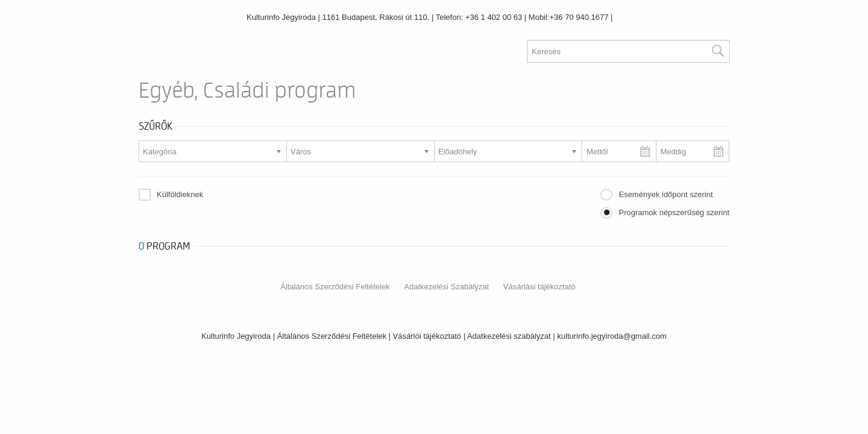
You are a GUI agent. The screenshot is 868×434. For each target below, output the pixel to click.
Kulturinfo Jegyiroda (281, 17)
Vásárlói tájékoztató (427, 336)
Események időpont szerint (665, 194)
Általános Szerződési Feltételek (335, 287)
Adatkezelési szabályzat (509, 336)
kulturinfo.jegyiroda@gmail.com (612, 336)
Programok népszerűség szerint (674, 212)
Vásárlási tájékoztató (539, 287)
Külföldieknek (180, 194)
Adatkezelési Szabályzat (446, 287)
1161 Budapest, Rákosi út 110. (376, 17)
